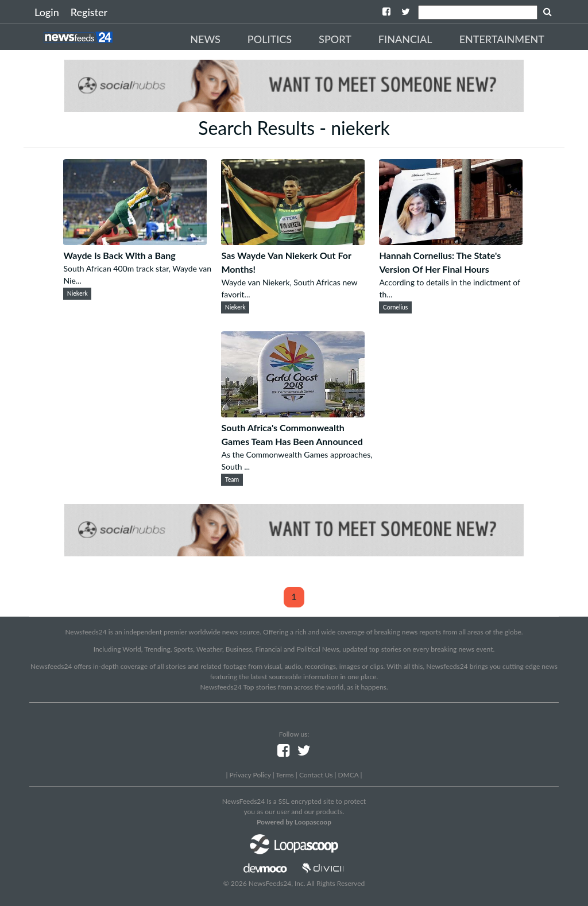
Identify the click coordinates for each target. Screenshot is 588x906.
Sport (335, 39)
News (205, 39)
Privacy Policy (250, 775)
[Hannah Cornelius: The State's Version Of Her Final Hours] (451, 241)
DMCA (349, 775)
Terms (285, 775)
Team (232, 479)
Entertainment (502, 39)
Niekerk (78, 293)
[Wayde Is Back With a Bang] (135, 241)
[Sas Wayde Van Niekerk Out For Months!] (293, 241)
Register (89, 12)
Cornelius (396, 307)
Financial (405, 39)
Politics (270, 39)
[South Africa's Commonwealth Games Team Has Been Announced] (293, 414)
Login (47, 12)
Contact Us (316, 775)
